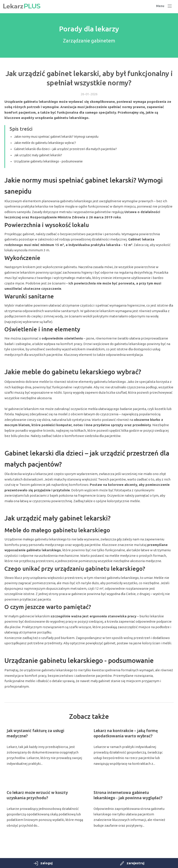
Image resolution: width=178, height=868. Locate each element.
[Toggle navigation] (164, 6)
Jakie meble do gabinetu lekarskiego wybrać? (45, 143)
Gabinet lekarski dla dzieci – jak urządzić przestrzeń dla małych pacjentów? (65, 149)
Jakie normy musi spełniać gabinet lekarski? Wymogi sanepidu (56, 137)
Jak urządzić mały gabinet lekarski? (38, 155)
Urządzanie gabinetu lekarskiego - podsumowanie (48, 161)
